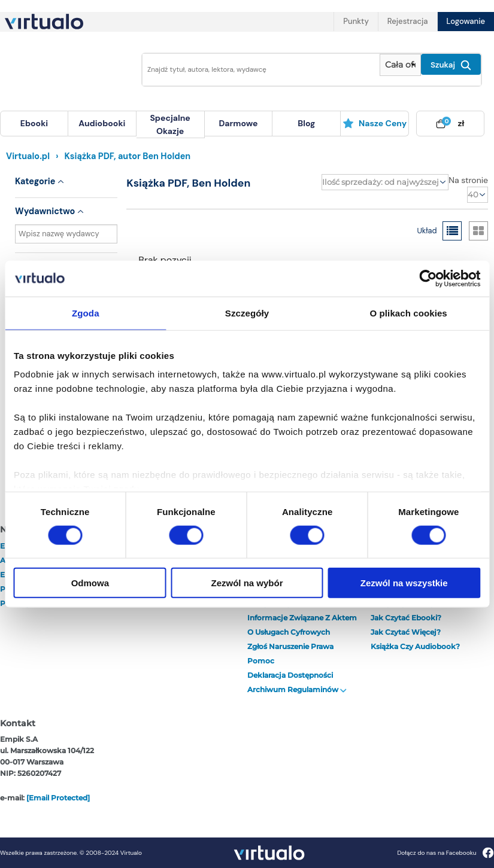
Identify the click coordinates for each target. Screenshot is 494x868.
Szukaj (451, 65)
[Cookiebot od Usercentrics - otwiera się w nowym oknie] (428, 278)
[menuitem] (34, 124)
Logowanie (466, 21)
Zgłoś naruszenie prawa (290, 646)
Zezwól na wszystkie (404, 583)
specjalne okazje (170, 124)
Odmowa (90, 583)
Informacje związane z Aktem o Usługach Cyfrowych (302, 625)
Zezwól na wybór (247, 583)
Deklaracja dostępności (290, 675)
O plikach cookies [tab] (409, 313)
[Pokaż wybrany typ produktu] (400, 65)
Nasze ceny (375, 123)
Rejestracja (408, 21)
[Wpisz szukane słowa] (257, 70)
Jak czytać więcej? (406, 632)
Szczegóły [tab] (247, 313)
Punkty (356, 21)
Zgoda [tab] (86, 313)
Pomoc (261, 661)
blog (306, 123)
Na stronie (468, 180)
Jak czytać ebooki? (406, 618)
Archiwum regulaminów (297, 689)
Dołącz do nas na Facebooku (445, 853)
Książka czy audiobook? (415, 646)
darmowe (238, 123)
